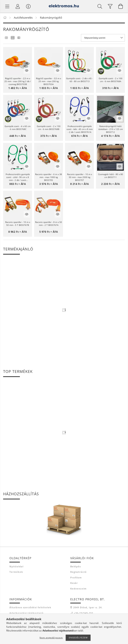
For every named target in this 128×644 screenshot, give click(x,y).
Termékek (16, 572)
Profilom (76, 577)
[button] (18, 61)
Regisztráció (78, 572)
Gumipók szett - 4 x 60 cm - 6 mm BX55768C (18, 128)
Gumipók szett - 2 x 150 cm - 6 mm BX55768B (49, 128)
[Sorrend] (103, 38)
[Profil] (18, 6)
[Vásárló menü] (28, 6)
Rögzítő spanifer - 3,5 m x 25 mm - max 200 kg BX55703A (49, 81)
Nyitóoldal (16, 566)
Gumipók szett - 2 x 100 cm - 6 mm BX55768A (111, 80)
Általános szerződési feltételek (30, 607)
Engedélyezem (78, 638)
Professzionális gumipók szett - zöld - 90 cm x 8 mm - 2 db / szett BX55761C (18, 177)
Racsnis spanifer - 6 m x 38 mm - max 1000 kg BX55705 (49, 177)
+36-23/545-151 (84, 613)
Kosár (74, 583)
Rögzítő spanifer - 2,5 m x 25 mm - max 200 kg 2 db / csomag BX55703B (18, 81)
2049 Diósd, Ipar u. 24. (88, 607)
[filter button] (110, 6)
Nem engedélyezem (51, 638)
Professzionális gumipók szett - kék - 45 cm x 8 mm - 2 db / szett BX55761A (80, 129)
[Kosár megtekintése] (121, 6)
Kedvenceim (78, 589)
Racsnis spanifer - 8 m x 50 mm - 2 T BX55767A (49, 224)
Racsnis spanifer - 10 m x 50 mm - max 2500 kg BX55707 (80, 177)
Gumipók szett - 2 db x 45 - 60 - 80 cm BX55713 (79, 80)
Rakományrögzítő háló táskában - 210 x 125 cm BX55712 (111, 129)
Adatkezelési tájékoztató (26, 613)
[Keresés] (100, 6)
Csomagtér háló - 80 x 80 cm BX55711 (111, 176)
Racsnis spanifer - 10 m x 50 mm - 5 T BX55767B (18, 224)
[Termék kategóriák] (7, 6)
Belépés (76, 566)
